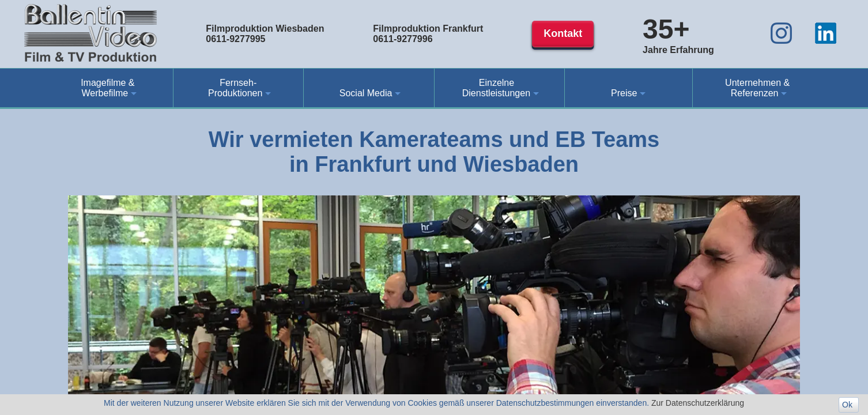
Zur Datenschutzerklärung (698, 403)
